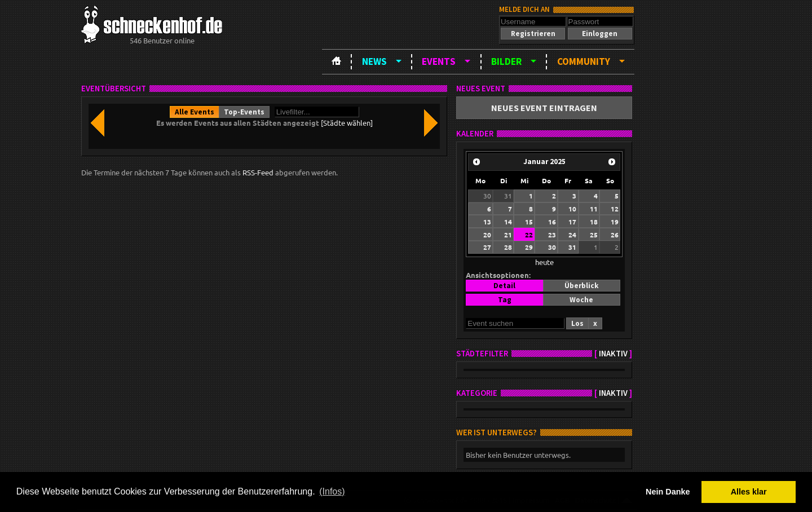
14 (508, 222)
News (374, 61)
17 (572, 222)
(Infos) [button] (332, 491)
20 (487, 235)
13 (487, 222)
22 (529, 235)
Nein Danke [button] (668, 492)
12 (615, 209)
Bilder (506, 61)
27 (487, 247)
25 (594, 235)
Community (584, 61)
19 (615, 222)
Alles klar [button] (749, 492)
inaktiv (613, 354)
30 (487, 196)
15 (529, 222)
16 (552, 222)
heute (544, 262)
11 (594, 209)
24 (572, 235)
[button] (533, 34)
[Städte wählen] (347, 123)
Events (439, 61)
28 (508, 247)
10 (572, 209)
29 (529, 247)
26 (615, 235)
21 (508, 235)
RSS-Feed (258, 172)
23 (552, 235)
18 (594, 222)
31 (508, 196)
